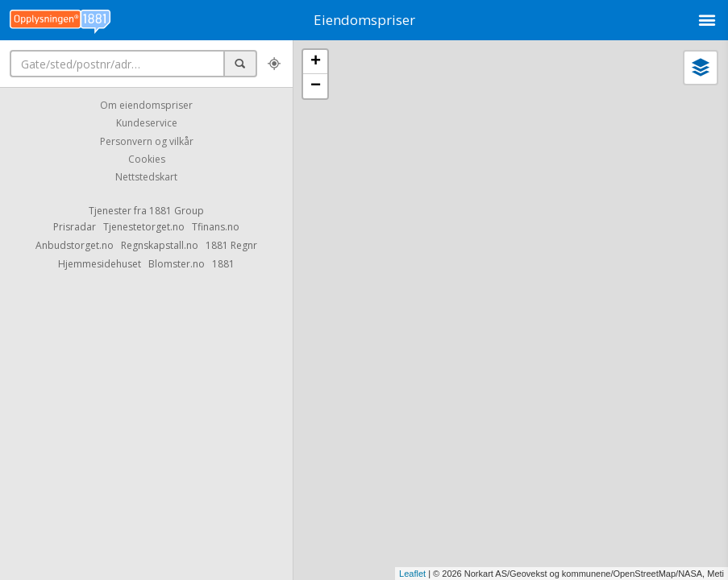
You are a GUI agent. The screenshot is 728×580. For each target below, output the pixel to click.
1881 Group (177, 211)
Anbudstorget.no (75, 245)
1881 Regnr (231, 245)
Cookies (147, 159)
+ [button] (316, 62)
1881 (223, 264)
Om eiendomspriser (146, 105)
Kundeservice (147, 124)
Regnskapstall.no (160, 245)
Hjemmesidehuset (100, 264)
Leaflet (412, 574)
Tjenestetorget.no (144, 227)
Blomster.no (177, 264)
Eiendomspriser (364, 20)
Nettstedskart (146, 178)
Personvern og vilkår (147, 141)
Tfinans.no (216, 227)
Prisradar (75, 227)
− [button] (316, 86)
